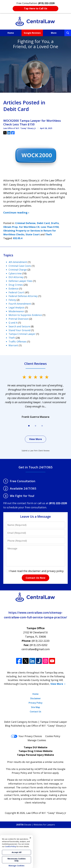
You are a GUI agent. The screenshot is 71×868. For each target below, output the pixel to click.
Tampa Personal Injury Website (35, 755)
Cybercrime (15, 273)
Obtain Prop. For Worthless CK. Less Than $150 (31, 227)
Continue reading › (16, 212)
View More (35, 439)
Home (11, 33)
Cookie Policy (53, 736)
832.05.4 (18, 238)
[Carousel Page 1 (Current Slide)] (29, 426)
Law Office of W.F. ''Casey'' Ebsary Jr (46, 813)
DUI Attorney (16, 277)
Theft (49, 234)
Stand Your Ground (19, 330)
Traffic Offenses (18, 342)
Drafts (55, 223)
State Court (33, 234)
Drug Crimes (16, 285)
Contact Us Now (35, 578)
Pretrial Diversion (19, 319)
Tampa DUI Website (36, 747)
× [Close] (30, 838)
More (54, 33)
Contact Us (35, 712)
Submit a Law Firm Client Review (36, 451)
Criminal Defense (25, 223)
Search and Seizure (19, 326)
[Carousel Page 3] (42, 426)
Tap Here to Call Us (36, 8)
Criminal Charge (18, 270)
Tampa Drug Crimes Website (36, 751)
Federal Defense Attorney (23, 296)
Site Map (35, 707)
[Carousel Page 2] (35, 426)
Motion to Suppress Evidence (25, 315)
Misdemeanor (16, 311)
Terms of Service (42, 773)
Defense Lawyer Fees (20, 281)
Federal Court (16, 292)
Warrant (13, 345)
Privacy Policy (36, 703)
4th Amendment (18, 262)
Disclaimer (36, 698)
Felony (12, 300)
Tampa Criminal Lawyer (22, 334)
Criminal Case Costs (20, 266)
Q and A (13, 323)
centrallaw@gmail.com (36, 649)
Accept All (17, 852)
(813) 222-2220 (41, 641)
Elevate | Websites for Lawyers (35, 825)
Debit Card (43, 223)
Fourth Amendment (20, 304)
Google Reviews (32, 33)
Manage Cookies (37, 740)
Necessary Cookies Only (17, 860)
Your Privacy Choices (26, 736)
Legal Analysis (16, 307)
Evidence (14, 289)
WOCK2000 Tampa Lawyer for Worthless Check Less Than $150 (32, 122)
